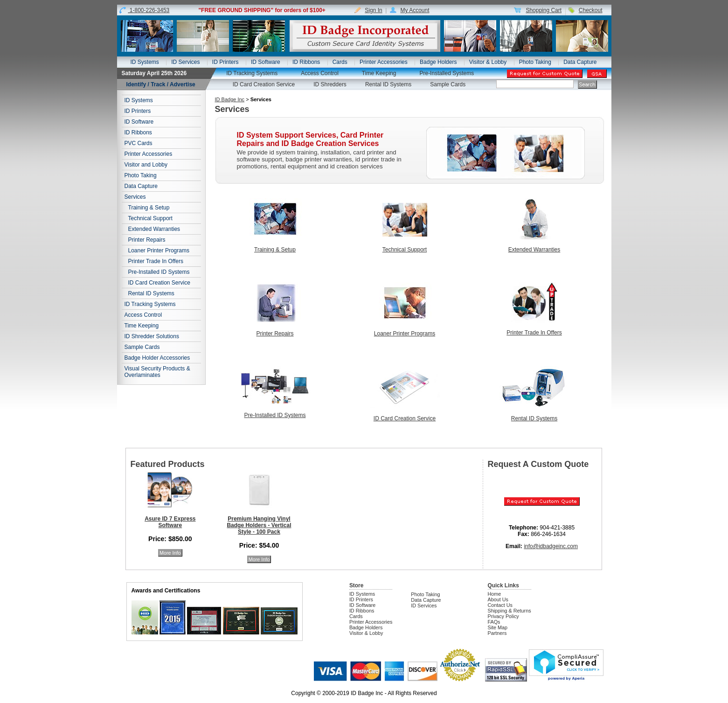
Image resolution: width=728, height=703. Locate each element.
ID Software (266, 62)
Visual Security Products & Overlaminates (157, 372)
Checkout (591, 10)
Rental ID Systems (388, 84)
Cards (340, 62)
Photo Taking (535, 62)
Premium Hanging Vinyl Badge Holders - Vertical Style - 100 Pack (259, 525)
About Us (498, 599)
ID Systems (144, 62)
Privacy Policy (503, 616)
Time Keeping (379, 73)
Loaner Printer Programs (159, 251)
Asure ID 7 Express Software (170, 522)
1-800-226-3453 (149, 10)
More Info (170, 553)
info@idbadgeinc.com (551, 546)
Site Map (498, 627)
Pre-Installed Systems (447, 73)
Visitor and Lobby (146, 165)
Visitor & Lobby (488, 62)
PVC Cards (139, 143)
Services (135, 197)
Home (495, 594)
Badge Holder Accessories (157, 358)
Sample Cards (448, 84)
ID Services (185, 62)
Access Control (320, 73)
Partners (497, 633)
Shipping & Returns (510, 611)
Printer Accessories (384, 62)
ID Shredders (330, 84)
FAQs (494, 622)
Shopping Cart (544, 10)
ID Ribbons (306, 62)
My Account (415, 10)
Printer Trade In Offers (156, 261)
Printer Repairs (147, 240)
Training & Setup (149, 208)
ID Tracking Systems (252, 73)
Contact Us (500, 605)
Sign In (373, 10)
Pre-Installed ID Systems (159, 272)
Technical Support (150, 218)
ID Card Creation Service (264, 84)
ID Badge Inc (230, 99)
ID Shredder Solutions (152, 336)
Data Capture (580, 62)
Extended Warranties (154, 229)
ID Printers (225, 62)
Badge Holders (438, 62)
